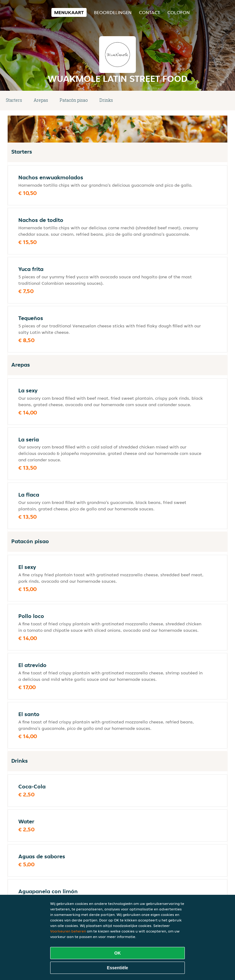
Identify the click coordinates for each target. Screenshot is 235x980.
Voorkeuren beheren (68, 931)
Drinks (106, 100)
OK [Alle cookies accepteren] (118, 953)
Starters (14, 100)
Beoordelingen (113, 12)
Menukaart (69, 12)
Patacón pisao (74, 100)
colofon (179, 12)
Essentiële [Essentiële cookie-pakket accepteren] (117, 968)
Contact (149, 12)
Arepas (41, 100)
